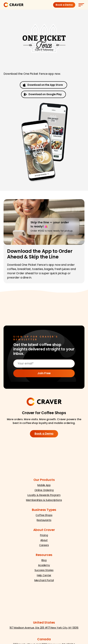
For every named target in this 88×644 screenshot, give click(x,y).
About (44, 540)
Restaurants (44, 520)
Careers (44, 545)
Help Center (44, 575)
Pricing (44, 535)
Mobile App (44, 485)
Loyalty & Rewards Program (44, 495)
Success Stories (44, 570)
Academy (44, 565)
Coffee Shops (44, 515)
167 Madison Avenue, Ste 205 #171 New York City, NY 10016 (44, 628)
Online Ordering (44, 490)
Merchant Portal (44, 580)
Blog (44, 560)
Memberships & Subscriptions (44, 500)
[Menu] (81, 5)
